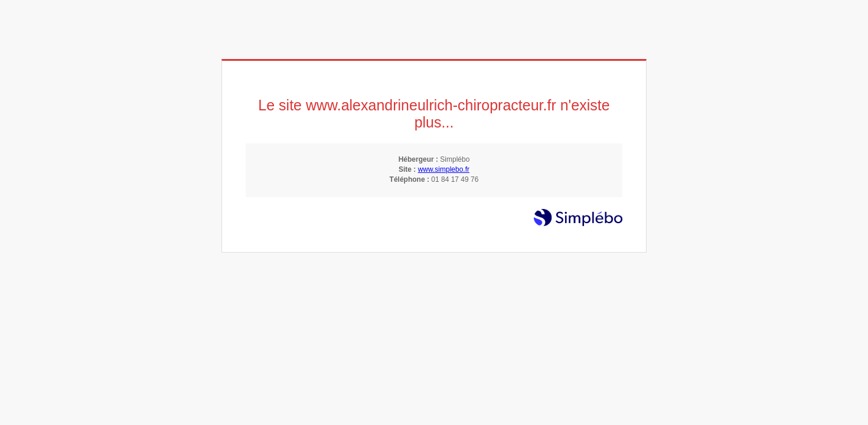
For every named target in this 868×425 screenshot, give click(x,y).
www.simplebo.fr (444, 169)
